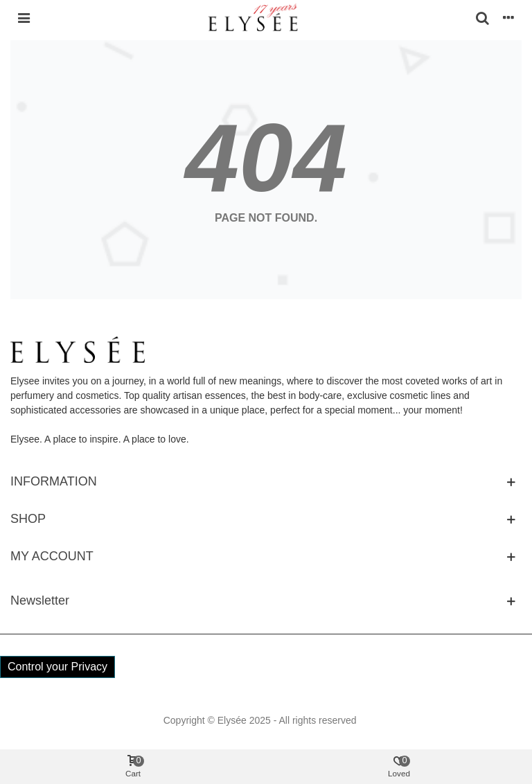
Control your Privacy (57, 667)
